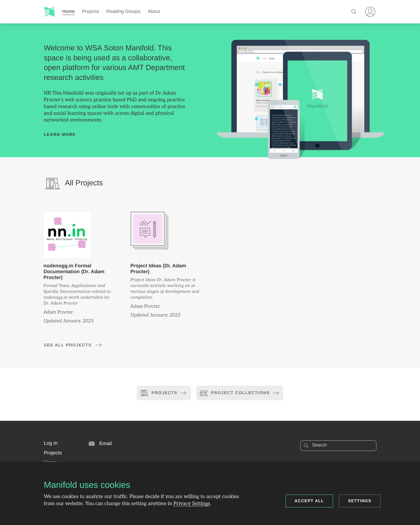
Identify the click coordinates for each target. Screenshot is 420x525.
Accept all (309, 501)
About (154, 12)
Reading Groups (123, 12)
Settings (360, 501)
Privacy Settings (192, 504)
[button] (51, 443)
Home (69, 12)
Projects (91, 12)
